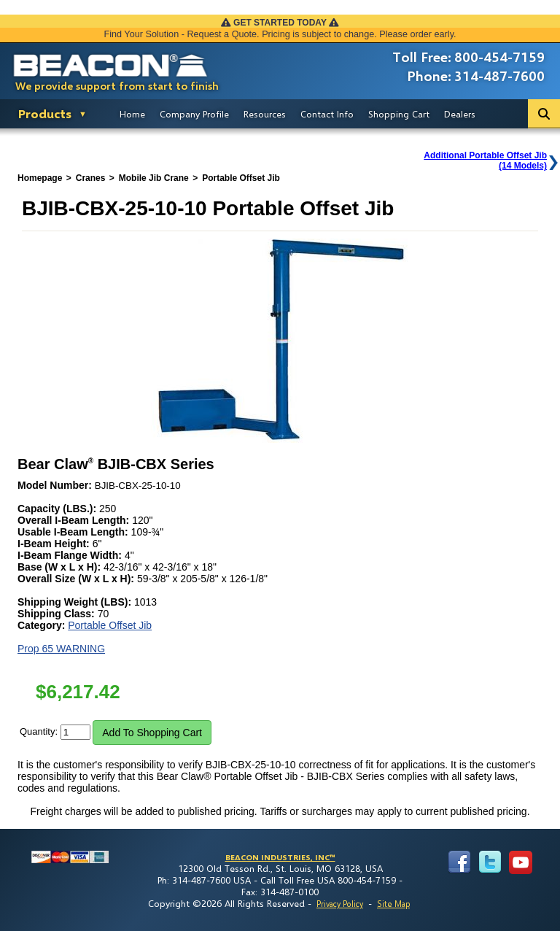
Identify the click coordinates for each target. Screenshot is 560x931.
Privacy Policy (340, 904)
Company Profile (194, 114)
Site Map (393, 904)
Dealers (460, 114)
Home (132, 114)
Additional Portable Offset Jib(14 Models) (485, 161)
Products (45, 113)
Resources (265, 114)
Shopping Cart (399, 114)
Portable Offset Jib (110, 625)
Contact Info (327, 114)
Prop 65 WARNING (61, 649)
